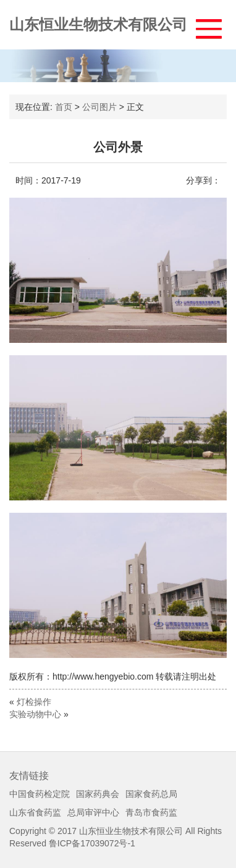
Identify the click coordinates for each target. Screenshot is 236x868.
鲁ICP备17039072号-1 (92, 843)
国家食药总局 (151, 794)
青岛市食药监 (151, 812)
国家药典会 (98, 794)
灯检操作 (34, 702)
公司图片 (99, 107)
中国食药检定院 (40, 794)
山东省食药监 (35, 812)
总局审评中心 (93, 812)
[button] (203, 26)
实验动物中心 (35, 714)
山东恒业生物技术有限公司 (98, 24)
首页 (64, 107)
